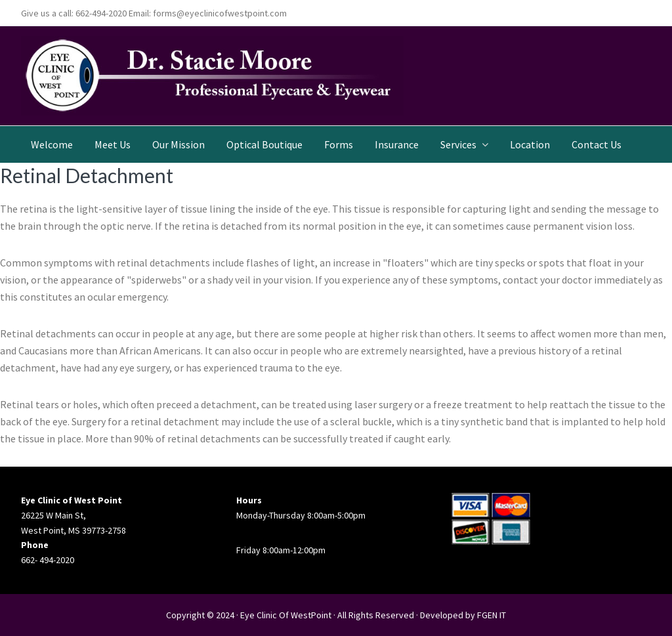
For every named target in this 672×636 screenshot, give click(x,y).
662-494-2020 (101, 13)
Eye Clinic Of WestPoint (286, 615)
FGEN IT (492, 615)
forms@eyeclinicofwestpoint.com (220, 13)
